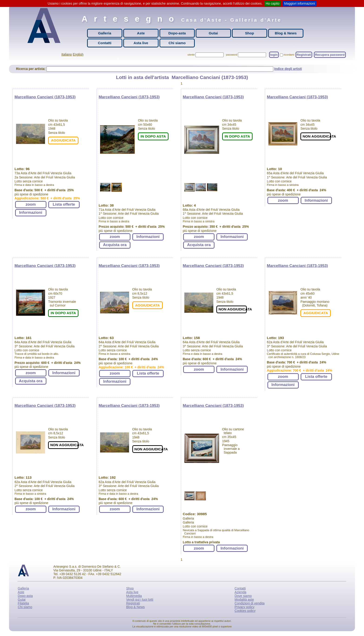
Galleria (105, 33)
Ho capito (273, 3)
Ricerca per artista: (31, 69)
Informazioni (31, 213)
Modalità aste (244, 600)
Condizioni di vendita (249, 603)
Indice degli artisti (288, 69)
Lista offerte (64, 204)
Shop (250, 33)
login (274, 55)
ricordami (289, 55)
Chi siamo (177, 43)
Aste (141, 33)
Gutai (213, 33)
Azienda (240, 592)
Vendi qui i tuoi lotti (140, 600)
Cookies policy (245, 611)
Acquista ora (115, 245)
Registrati (304, 55)
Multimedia (134, 596)
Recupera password (330, 55)
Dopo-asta (177, 33)
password (232, 55)
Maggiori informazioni (300, 3)
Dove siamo (243, 596)
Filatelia (23, 603)
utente (191, 55)
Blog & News (286, 33)
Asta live (141, 43)
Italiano (67, 54)
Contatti (105, 43)
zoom (31, 204)
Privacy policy (244, 607)
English (78, 54)
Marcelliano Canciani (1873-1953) (45, 97)
